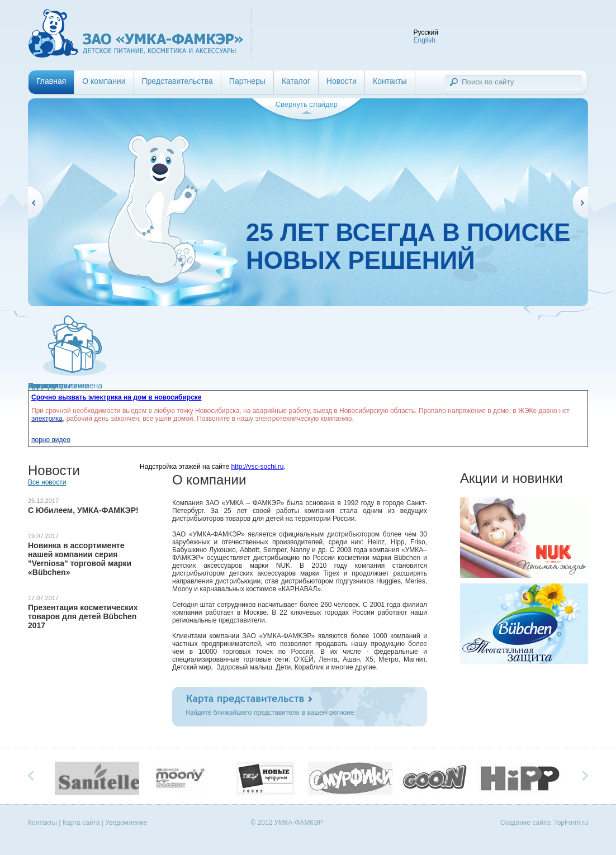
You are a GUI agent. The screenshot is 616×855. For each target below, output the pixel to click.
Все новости (47, 482)
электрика (47, 419)
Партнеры (247, 81)
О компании (104, 81)
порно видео (51, 440)
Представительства (177, 81)
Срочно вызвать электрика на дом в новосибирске (117, 397)
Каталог (296, 81)
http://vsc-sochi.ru (257, 467)
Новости (342, 81)
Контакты (390, 81)
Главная (51, 81)
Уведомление (126, 823)
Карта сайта (81, 823)
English (424, 40)
